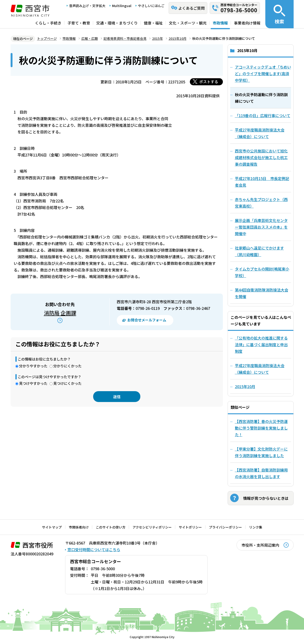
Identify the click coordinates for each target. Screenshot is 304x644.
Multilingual (122, 6)
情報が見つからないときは (266, 498)
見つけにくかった (67, 383)
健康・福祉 (153, 23)
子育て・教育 (79, 23)
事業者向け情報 (247, 23)
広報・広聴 (90, 38)
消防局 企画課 (60, 313)
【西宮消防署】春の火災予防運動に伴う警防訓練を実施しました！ (261, 428)
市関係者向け (79, 527)
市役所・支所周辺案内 (260, 545)
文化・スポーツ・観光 (188, 23)
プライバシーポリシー (225, 527)
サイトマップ (52, 527)
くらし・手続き (48, 23)
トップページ (47, 38)
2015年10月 (178, 38)
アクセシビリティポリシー (152, 527)
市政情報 (220, 23)
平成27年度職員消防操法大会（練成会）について (260, 369)
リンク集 (256, 527)
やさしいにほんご (151, 6)
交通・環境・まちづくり (117, 23)
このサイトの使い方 (111, 527)
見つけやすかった (33, 383)
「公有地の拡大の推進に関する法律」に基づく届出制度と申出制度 (261, 345)
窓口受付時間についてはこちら (94, 550)
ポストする (209, 82)
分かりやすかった (33, 366)
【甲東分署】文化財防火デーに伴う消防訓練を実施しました (261, 452)
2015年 (158, 38)
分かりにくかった (67, 366)
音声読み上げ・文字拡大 (87, 6)
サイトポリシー (190, 527)
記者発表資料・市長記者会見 (125, 38)
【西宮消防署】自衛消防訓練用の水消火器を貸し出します (261, 473)
